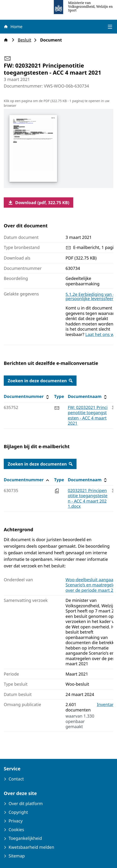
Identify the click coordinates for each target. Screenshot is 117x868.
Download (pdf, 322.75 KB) (38, 203)
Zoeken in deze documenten (40, 381)
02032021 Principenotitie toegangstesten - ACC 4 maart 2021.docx (88, 498)
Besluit (26, 40)
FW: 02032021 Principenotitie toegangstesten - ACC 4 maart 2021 (88, 415)
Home (13, 27)
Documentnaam (88, 396)
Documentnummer (27, 396)
